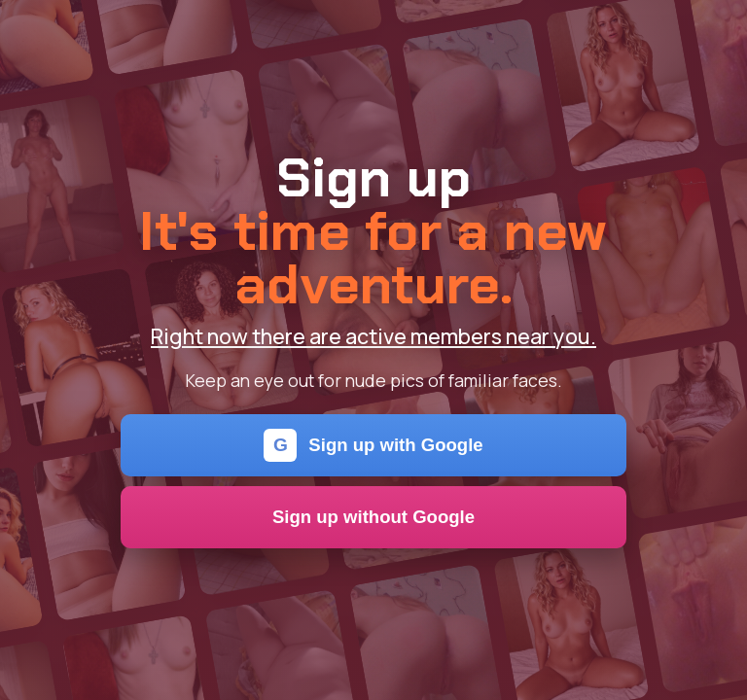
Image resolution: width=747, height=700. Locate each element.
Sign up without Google (373, 517)
